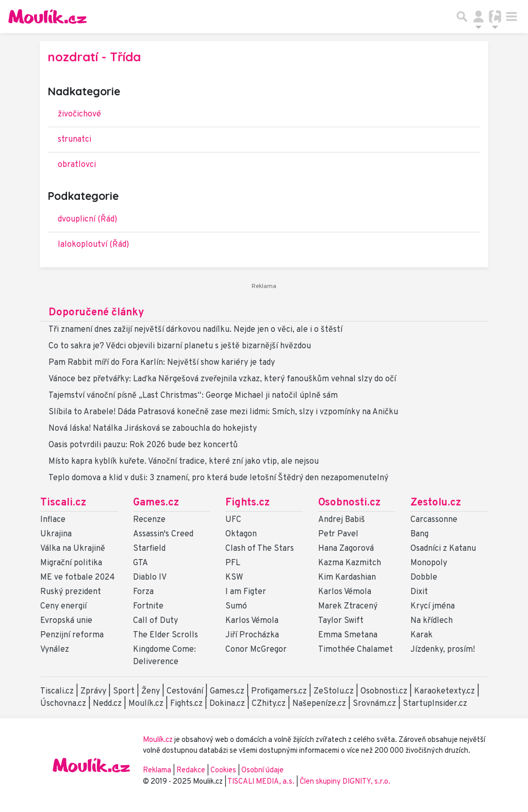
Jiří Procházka (252, 635)
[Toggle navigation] (511, 16)
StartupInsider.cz (435, 704)
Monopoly (429, 563)
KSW (234, 578)
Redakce (191, 771)
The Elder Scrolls (166, 635)
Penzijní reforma (72, 635)
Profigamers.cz (279, 691)
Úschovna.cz (63, 704)
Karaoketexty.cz (444, 691)
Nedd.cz (107, 704)
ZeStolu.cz (334, 691)
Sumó (236, 606)
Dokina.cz (227, 704)
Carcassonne (434, 520)
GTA (141, 563)
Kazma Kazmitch (350, 563)
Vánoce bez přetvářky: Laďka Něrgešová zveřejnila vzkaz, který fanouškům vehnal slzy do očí (222, 379)
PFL (233, 563)
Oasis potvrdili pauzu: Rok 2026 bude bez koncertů (143, 445)
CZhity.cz (269, 704)
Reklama (157, 771)
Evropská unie (66, 621)
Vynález (55, 650)
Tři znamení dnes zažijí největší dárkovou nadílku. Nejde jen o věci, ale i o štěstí (195, 330)
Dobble (424, 578)
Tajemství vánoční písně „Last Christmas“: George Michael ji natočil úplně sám (193, 396)
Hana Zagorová (346, 549)
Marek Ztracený (348, 606)
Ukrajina (56, 534)
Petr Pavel (338, 534)
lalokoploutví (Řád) (93, 245)
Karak (422, 635)
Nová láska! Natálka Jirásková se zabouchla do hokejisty (153, 429)
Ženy (151, 691)
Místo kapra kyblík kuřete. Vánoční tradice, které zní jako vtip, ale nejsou (184, 462)
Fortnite (148, 606)
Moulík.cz (146, 704)
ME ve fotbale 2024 (78, 578)
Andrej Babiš (342, 520)
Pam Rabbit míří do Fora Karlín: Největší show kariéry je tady (162, 363)
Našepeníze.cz (319, 704)
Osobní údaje (262, 771)
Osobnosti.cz (349, 503)
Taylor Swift (341, 621)
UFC (233, 520)
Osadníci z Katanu (443, 549)
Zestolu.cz (436, 503)
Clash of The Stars (260, 549)
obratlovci (77, 165)
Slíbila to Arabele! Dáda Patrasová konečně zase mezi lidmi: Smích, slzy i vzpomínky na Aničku (223, 412)
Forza (143, 592)
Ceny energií (63, 606)
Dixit (419, 592)
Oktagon (241, 534)
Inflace (53, 520)
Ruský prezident (71, 592)
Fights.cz (247, 503)
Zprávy (93, 691)
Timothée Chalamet (356, 650)
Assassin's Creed (163, 534)
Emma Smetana (348, 635)
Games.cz (156, 503)
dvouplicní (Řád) (87, 219)
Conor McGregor (256, 650)
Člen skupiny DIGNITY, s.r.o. (345, 782)
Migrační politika (71, 563)
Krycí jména (433, 606)
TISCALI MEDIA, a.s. (262, 782)
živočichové (79, 114)
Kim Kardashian (347, 578)
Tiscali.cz (63, 503)
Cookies (223, 771)
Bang (419, 534)
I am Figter (246, 592)
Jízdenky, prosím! (443, 650)
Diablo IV (150, 578)
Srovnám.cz (374, 704)
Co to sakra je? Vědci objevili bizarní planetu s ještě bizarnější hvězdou (180, 346)
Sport (124, 691)
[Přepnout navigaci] (478, 16)
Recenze (149, 520)
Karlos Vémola (252, 621)
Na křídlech (432, 621)
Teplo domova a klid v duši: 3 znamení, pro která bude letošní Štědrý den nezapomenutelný (218, 478)
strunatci (75, 140)
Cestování (185, 691)
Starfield (149, 549)
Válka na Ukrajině (73, 549)
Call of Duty (155, 621)
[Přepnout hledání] (462, 16)
